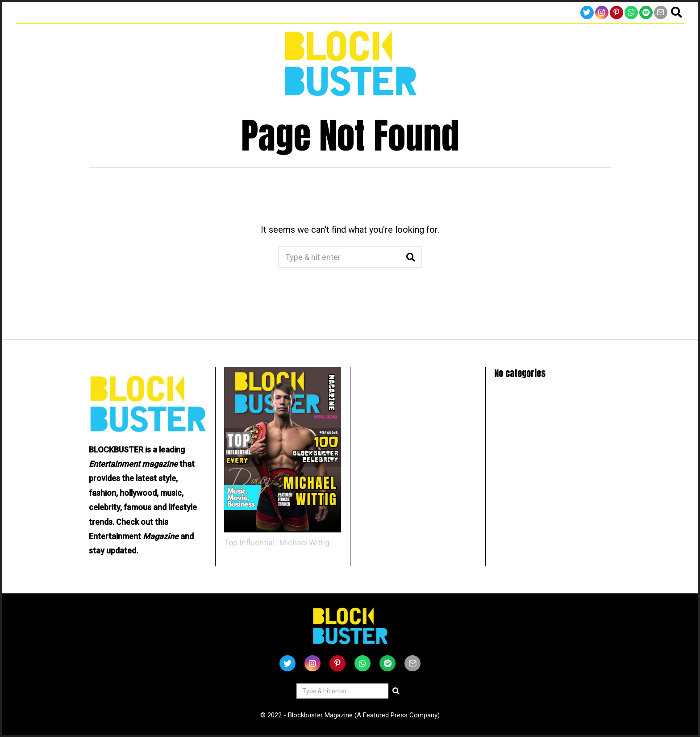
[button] (411, 257)
